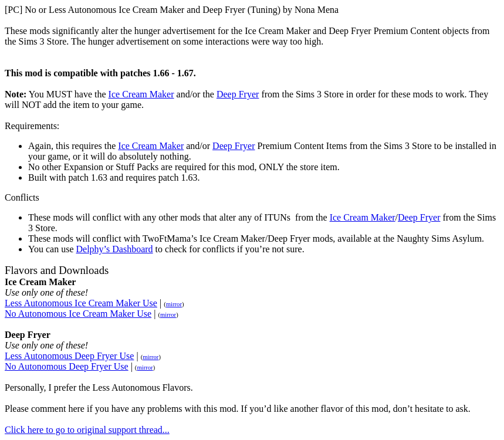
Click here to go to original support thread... (87, 430)
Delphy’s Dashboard (114, 249)
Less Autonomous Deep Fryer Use (69, 356)
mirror (174, 304)
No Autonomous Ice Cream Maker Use (78, 314)
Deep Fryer (238, 94)
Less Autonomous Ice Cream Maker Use (81, 303)
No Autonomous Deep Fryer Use (67, 366)
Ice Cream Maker (141, 94)
